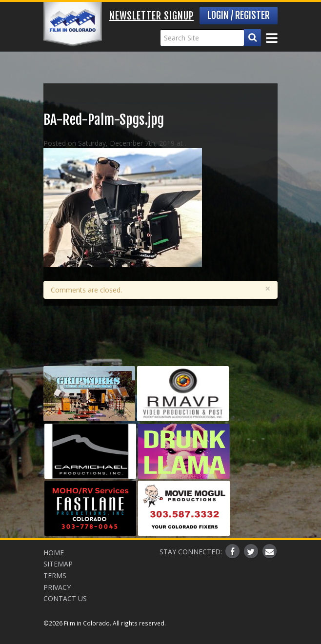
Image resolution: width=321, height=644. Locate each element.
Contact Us (65, 598)
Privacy (57, 587)
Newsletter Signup (151, 16)
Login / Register (239, 15)
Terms (55, 576)
